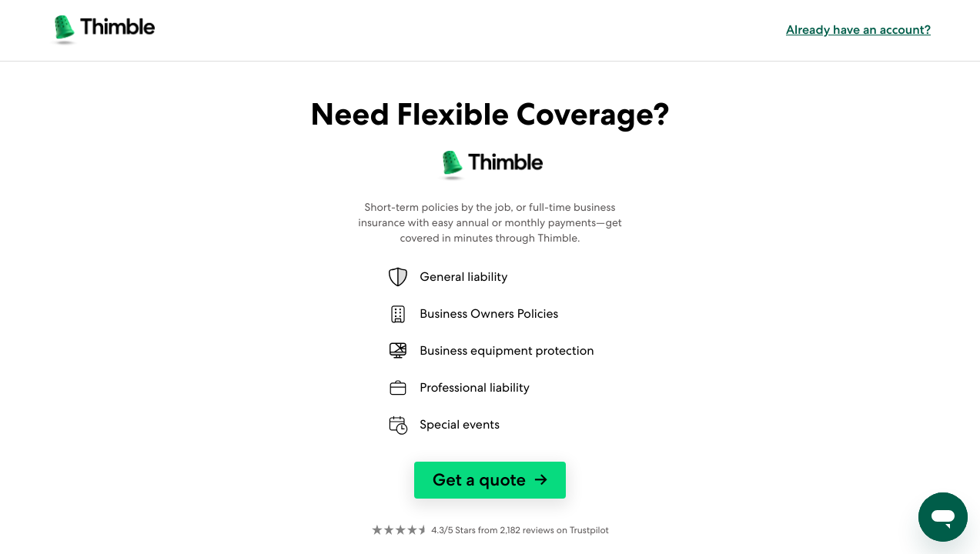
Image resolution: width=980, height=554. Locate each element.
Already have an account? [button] (858, 30)
